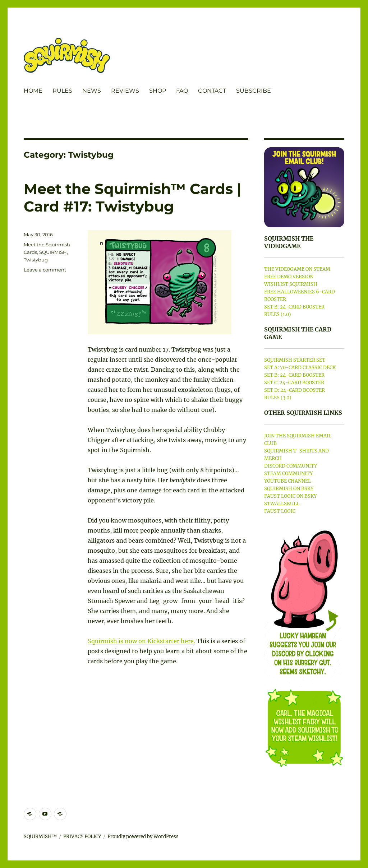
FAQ (182, 91)
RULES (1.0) (278, 314)
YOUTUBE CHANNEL (287, 481)
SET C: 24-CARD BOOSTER (294, 383)
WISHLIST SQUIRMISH (291, 284)
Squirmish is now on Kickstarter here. (141, 641)
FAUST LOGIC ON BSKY (290, 496)
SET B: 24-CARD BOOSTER (294, 307)
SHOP (158, 91)
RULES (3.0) (278, 398)
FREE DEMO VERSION (289, 277)
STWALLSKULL (282, 504)
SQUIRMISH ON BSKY (289, 489)
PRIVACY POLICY (82, 837)
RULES (62, 91)
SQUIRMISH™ (40, 837)
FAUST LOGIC (280, 511)
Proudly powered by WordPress (143, 837)
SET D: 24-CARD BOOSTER (295, 390)
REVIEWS (125, 91)
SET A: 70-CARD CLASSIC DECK (300, 368)
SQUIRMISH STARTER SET (295, 360)
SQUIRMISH (53, 252)
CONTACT (212, 91)
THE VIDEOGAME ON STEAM (297, 269)
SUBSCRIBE (254, 91)
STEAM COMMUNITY (288, 474)
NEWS (92, 91)
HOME (33, 91)
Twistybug (36, 260)
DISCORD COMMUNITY (291, 466)
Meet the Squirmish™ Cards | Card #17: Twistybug (132, 198)
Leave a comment (45, 270)
